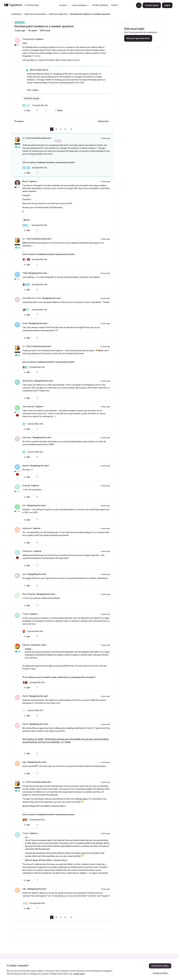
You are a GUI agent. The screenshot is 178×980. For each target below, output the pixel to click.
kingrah (26, 466)
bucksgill (26, 486)
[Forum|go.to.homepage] (23, 5)
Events (115, 5)
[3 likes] (35, 168)
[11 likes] (35, 105)
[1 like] (33, 424)
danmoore (27, 528)
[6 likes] (35, 285)
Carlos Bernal (29, 39)
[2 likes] (34, 367)
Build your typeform (58, 14)
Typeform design (31, 98)
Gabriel (26, 645)
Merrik (25, 181)
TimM (25, 273)
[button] (152, 5)
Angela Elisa (28, 381)
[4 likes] (35, 259)
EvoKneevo (28, 551)
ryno (24, 574)
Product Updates (100, 5)
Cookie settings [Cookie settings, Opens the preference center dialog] (160, 973)
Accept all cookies (160, 966)
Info (24, 505)
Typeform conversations (35, 14)
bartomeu (27, 437)
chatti (25, 323)
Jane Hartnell (28, 407)
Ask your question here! (138, 38)
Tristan (26, 614)
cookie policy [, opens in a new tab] (79, 974)
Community (16, 14)
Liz (24, 138)
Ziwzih (25, 696)
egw (24, 762)
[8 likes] (35, 225)
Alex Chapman (29, 594)
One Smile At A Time (32, 298)
